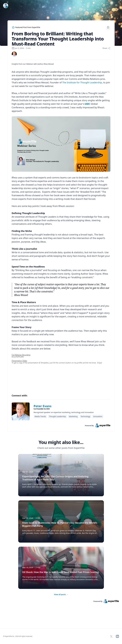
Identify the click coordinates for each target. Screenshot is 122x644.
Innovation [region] (98, 416)
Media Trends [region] (40, 416)
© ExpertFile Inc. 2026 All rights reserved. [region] (18, 636)
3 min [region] (28, 48)
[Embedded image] (61, 144)
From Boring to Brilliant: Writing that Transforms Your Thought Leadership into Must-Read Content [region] (58, 39)
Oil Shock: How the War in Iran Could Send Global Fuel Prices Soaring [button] (61, 572)
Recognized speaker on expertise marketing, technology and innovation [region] (64, 412)
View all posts (61, 594)
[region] (61, 226)
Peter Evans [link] (43, 406)
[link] (14, 54)
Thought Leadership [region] (57, 416)
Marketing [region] (73, 416)
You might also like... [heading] (61, 442)
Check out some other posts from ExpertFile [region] (61, 448)
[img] (14, 54)
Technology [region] (85, 416)
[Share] (106, 48)
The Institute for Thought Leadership (82, 82)
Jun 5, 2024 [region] (18, 48)
